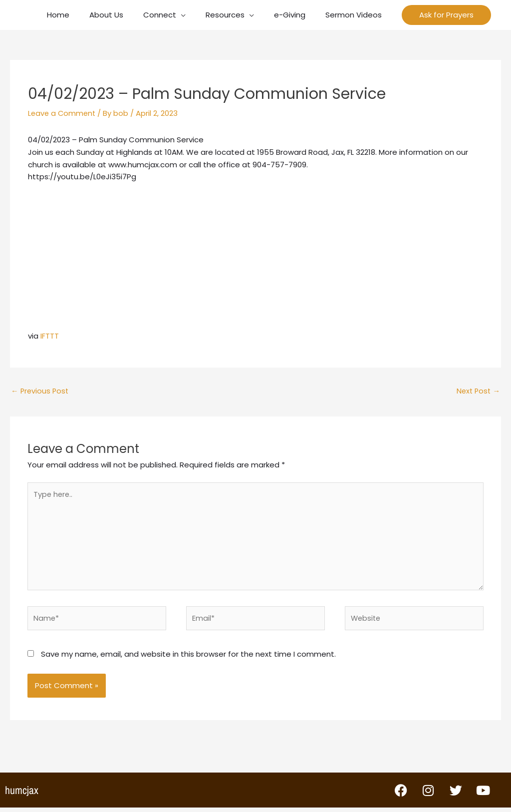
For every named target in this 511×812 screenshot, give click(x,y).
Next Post (477, 391)
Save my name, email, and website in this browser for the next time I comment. (188, 658)
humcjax (22, 795)
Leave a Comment (63, 113)
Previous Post (41, 391)
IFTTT (50, 336)
